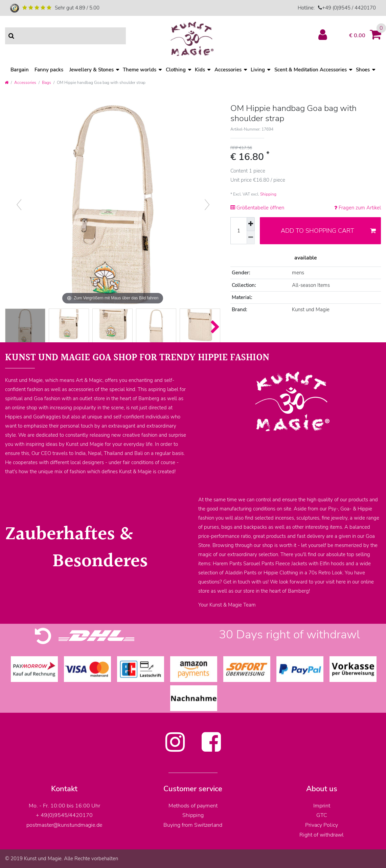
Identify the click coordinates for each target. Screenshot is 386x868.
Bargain (20, 70)
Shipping (268, 194)
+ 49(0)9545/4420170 (64, 815)
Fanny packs (49, 70)
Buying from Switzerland (193, 825)
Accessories (228, 70)
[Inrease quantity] (251, 224)
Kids (200, 70)
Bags (47, 83)
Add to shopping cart (328, 231)
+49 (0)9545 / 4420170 (349, 8)
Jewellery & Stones (92, 70)
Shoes (363, 70)
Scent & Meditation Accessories (311, 70)
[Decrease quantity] (251, 238)
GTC (322, 815)
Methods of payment (193, 806)
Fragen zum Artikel (358, 208)
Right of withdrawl (322, 835)
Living (258, 70)
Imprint (322, 806)
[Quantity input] (239, 231)
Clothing (176, 70)
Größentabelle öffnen (257, 208)
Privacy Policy (322, 825)
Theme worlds (140, 70)
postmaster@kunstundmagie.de (64, 825)
